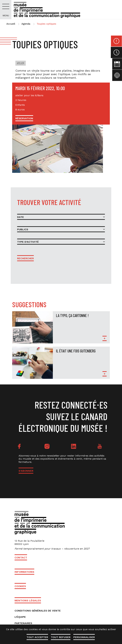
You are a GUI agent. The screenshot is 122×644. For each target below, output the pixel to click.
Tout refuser (61, 637)
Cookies (20, 586)
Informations (24, 572)
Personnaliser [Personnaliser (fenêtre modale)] (84, 637)
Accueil (11, 24)
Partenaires (23, 623)
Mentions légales (28, 600)
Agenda (26, 24)
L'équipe (20, 617)
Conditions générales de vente (38, 611)
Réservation (24, 118)
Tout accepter (37, 637)
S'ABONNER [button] (26, 471)
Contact (21, 558)
